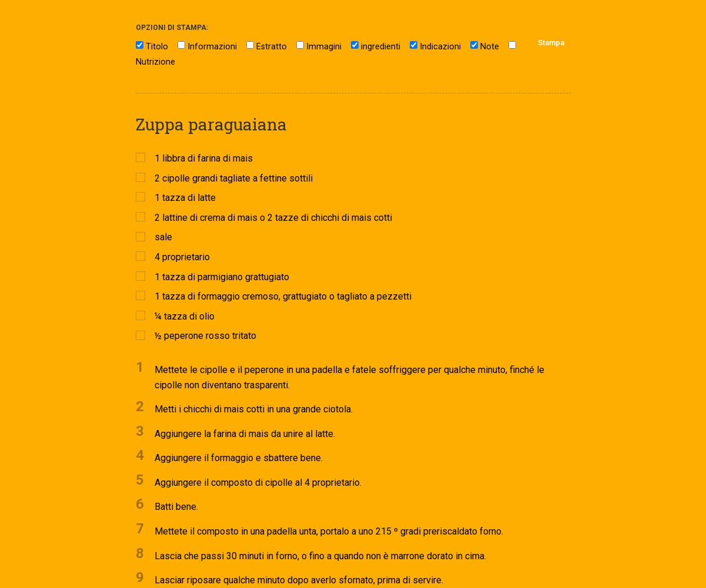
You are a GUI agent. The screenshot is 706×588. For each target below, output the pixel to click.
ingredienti (381, 47)
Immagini (324, 47)
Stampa (551, 43)
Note (490, 47)
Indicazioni (440, 47)
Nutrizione (155, 62)
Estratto (272, 47)
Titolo (157, 47)
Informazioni (212, 47)
